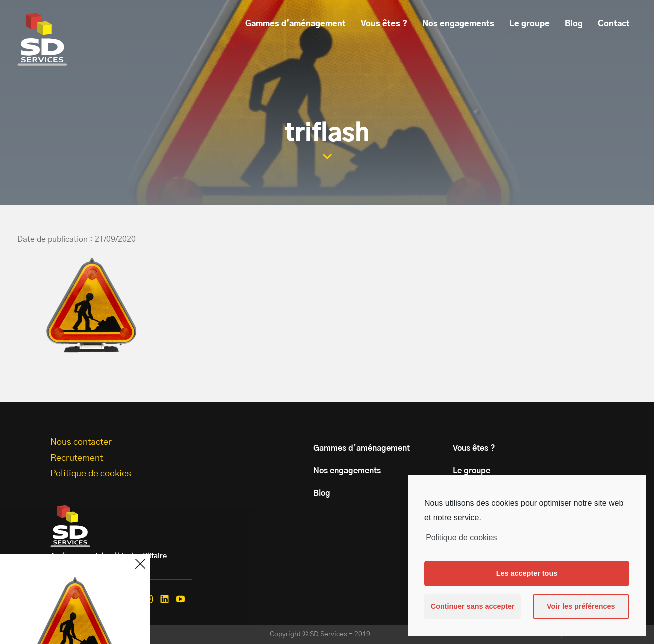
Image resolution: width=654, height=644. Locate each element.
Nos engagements (458, 24)
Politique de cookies (461, 538)
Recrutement (76, 458)
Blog (574, 24)
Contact (614, 24)
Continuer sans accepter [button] (473, 606)
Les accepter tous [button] (527, 573)
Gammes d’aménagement (295, 24)
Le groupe (530, 24)
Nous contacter (81, 442)
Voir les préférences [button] (581, 606)
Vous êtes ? (384, 24)
